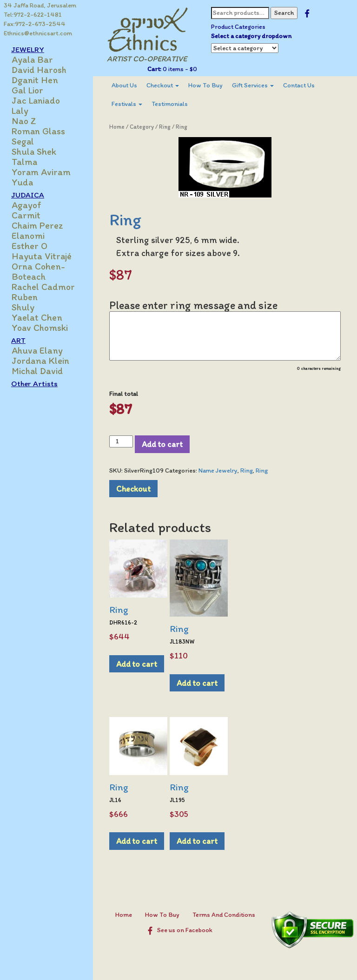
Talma (24, 162)
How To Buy (205, 85)
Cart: (154, 69)
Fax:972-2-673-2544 (35, 24)
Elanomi (28, 236)
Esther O (30, 246)
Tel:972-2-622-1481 (33, 15)
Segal (23, 141)
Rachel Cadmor (43, 287)
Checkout (163, 85)
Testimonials (170, 104)
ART (18, 340)
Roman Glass (38, 131)
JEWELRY (28, 49)
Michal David (37, 371)
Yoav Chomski (40, 328)
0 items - (179, 69)
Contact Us (299, 85)
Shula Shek (34, 151)
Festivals (127, 104)
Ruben (25, 297)
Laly (20, 111)
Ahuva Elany (37, 350)
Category (142, 127)
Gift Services (253, 85)
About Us (124, 85)
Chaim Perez (37, 225)
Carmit (26, 215)
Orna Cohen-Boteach (38, 271)
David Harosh (39, 70)
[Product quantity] (121, 441)
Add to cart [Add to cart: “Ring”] (137, 664)
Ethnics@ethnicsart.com (38, 33)
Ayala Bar (32, 59)
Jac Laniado (36, 100)
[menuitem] (124, 86)
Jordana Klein (40, 361)
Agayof (26, 205)
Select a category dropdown (251, 36)
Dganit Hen (35, 80)
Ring (165, 127)
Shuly (23, 307)
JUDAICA (28, 195)
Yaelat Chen (37, 317)
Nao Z (24, 121)
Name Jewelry (218, 470)
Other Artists (34, 383)
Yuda (22, 182)
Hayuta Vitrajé (42, 256)
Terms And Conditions (224, 915)
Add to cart (162, 444)
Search (284, 13)
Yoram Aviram (41, 172)
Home (117, 127)
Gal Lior (27, 90)
